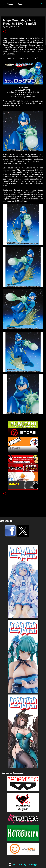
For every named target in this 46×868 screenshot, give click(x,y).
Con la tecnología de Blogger (23, 865)
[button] (4, 32)
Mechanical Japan (15, 4)
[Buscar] (43, 4)
